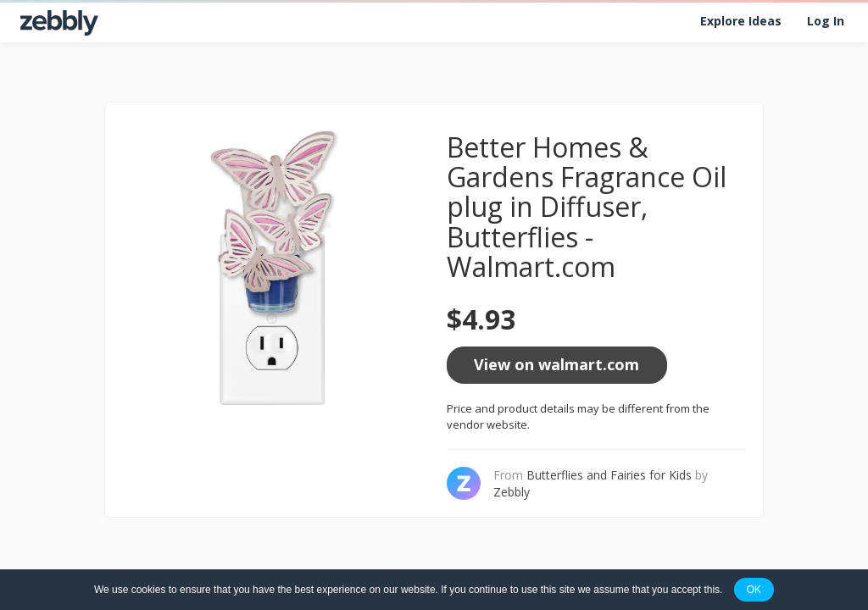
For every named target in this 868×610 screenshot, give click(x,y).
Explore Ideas (741, 21)
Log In (826, 21)
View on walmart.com (556, 364)
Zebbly (512, 492)
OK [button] (754, 590)
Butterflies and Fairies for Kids (609, 475)
